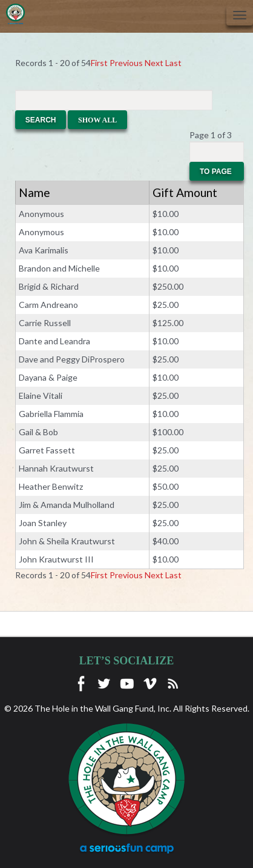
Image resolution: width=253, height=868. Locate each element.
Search (41, 120)
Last (173, 63)
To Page (217, 172)
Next (154, 63)
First (99, 63)
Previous (126, 63)
